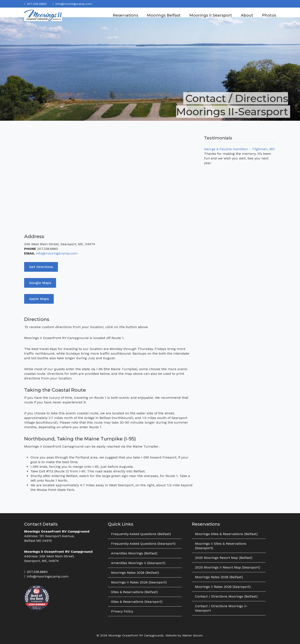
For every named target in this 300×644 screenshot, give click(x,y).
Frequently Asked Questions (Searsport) (143, 544)
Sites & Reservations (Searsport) (137, 602)
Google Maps (40, 283)
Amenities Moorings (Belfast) (134, 553)
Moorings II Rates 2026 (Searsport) (139, 582)
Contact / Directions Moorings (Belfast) (226, 596)
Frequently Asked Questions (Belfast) (141, 534)
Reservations (125, 15)
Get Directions (41, 267)
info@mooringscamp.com (74, 4)
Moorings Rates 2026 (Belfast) (135, 573)
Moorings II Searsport (211, 15)
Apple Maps (39, 299)
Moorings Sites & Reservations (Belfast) (226, 534)
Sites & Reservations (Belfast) (134, 592)
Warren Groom (192, 635)
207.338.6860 (37, 4)
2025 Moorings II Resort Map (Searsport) (228, 567)
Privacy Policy (122, 611)
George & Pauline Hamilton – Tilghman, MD (239, 149)
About (247, 15)
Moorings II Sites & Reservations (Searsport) (221, 546)
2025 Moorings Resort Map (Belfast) (224, 558)
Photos (269, 15)
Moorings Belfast (164, 15)
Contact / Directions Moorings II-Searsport (221, 608)
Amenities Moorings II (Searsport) (138, 563)
